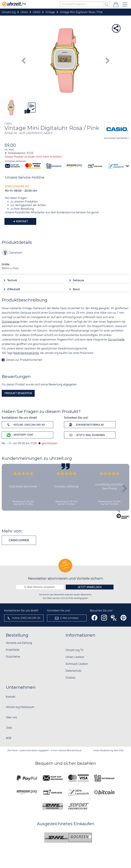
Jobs (9, 728)
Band (77, 289)
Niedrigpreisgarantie (26, 353)
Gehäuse (79, 280)
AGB (8, 738)
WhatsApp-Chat (20, 435)
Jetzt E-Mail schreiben (87, 435)
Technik (12, 280)
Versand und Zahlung (19, 643)
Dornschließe (116, 340)
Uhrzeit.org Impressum (20, 707)
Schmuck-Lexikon (77, 664)
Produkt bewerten (18, 393)
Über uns (11, 718)
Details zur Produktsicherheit (24, 360)
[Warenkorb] (116, 5)
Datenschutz (74, 671)
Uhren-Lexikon (75, 657)
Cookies (70, 678)
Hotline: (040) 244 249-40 (25, 425)
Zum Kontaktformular (86, 425)
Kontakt (22, 221)
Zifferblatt (14, 289)
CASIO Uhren (19, 540)
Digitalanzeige (11, 322)
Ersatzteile (13, 650)
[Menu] (125, 5)
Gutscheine (13, 657)
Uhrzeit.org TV (75, 650)
